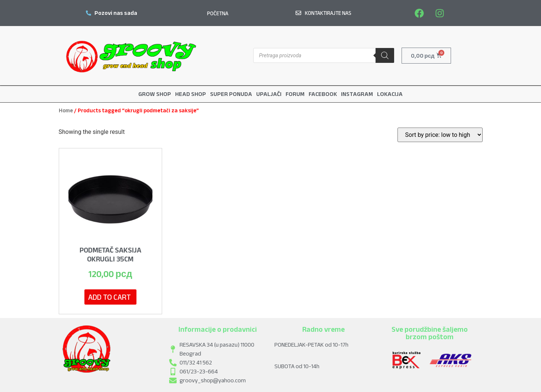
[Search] (385, 55)
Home (66, 110)
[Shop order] (440, 134)
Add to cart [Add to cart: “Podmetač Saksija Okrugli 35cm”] (110, 297)
